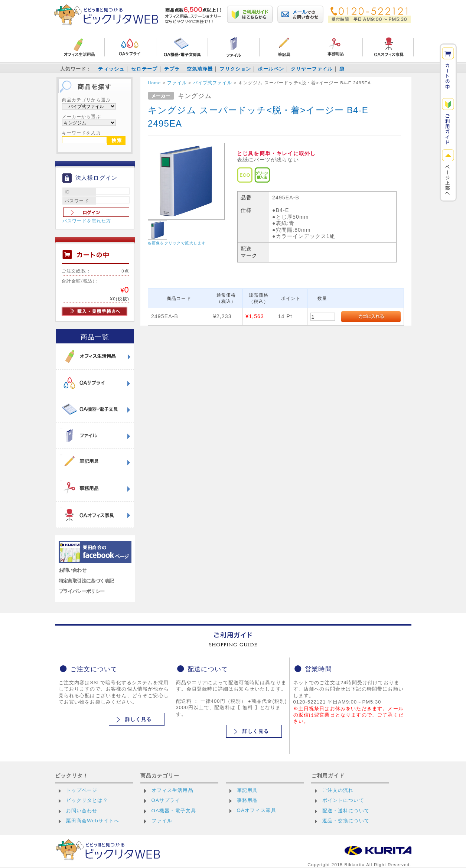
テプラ (172, 69)
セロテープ (144, 69)
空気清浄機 (200, 69)
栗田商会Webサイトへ (93, 821)
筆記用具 (247, 790)
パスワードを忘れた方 (87, 221)
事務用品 (247, 800)
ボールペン (271, 69)
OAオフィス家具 (257, 810)
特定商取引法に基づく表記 (86, 581)
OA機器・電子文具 (174, 811)
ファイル (162, 821)
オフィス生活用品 (172, 790)
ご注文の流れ (338, 790)
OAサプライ (166, 800)
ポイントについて (343, 800)
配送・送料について (346, 811)
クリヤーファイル (312, 69)
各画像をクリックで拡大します (177, 243)
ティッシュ (111, 69)
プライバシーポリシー (82, 591)
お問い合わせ (73, 570)
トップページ (82, 790)
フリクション (235, 69)
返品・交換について (346, 821)
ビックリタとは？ (87, 800)
